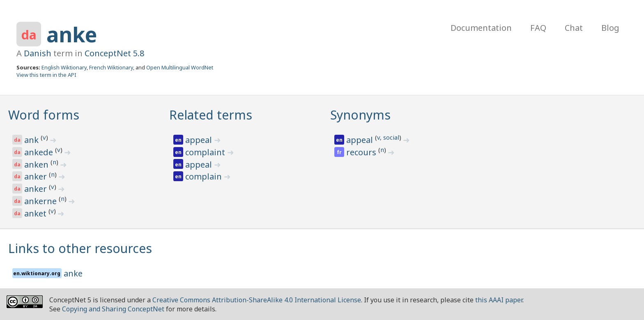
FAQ (538, 28)
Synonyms (360, 115)
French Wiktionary (111, 67)
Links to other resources (80, 248)
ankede (40, 152)
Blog (610, 28)
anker (37, 176)
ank (32, 140)
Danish (38, 53)
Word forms (44, 115)
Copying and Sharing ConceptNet (113, 309)
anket (36, 213)
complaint (206, 152)
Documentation (481, 28)
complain (205, 176)
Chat (574, 28)
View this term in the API (46, 75)
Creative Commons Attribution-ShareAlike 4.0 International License (257, 300)
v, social (388, 137)
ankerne (41, 201)
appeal (200, 140)
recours (362, 152)
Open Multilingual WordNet (180, 67)
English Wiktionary (64, 67)
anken (37, 165)
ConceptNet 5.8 (114, 53)
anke (72, 35)
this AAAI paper (499, 300)
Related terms (211, 115)
